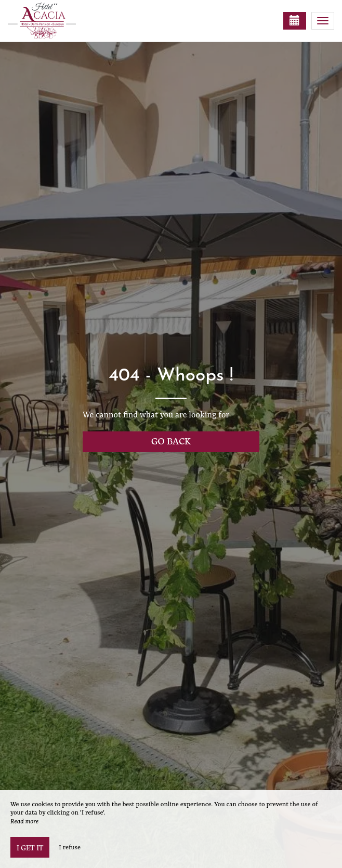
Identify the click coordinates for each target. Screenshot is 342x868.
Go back (171, 440)
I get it (30, 847)
